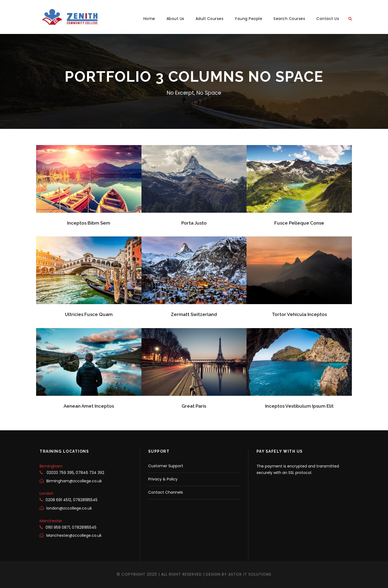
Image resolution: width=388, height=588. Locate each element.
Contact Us (328, 19)
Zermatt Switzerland (194, 314)
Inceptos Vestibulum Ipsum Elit (299, 406)
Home (149, 19)
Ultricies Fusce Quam (89, 314)
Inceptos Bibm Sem (89, 223)
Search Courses (289, 19)
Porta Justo (194, 223)
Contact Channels (166, 492)
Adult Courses (210, 19)
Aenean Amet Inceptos (89, 406)
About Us (175, 19)
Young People (248, 19)
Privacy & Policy (163, 479)
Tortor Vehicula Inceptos (299, 314)
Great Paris (194, 406)
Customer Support (166, 466)
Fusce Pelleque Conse (299, 223)
